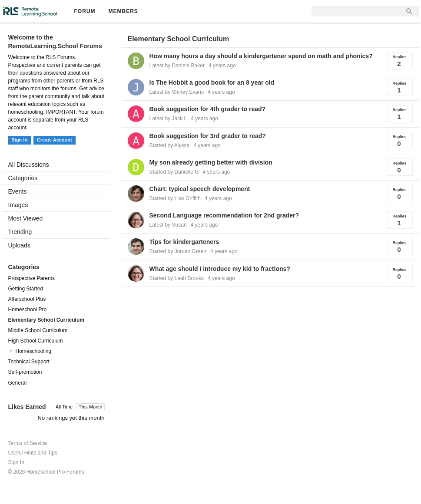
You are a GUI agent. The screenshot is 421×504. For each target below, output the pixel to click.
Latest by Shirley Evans (177, 92)
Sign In (20, 140)
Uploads (19, 245)
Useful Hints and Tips (33, 453)
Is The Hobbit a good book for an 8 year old (212, 82)
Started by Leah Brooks (177, 278)
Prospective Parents (31, 278)
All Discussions (29, 165)
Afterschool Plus (27, 299)
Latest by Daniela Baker (177, 66)
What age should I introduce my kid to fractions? (220, 269)
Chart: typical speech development (200, 189)
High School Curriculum (36, 341)
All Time (64, 407)
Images (18, 205)
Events (18, 191)
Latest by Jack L (168, 119)
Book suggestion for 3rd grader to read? (208, 136)
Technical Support (29, 362)
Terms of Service (28, 443)
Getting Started (26, 289)
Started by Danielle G (174, 172)
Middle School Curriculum (38, 330)
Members (123, 11)
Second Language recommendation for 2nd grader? (224, 215)
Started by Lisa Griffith (175, 198)
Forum (85, 11)
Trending (20, 232)
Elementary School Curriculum (46, 320)
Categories (23, 178)
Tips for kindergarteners (184, 242)
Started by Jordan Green (178, 251)
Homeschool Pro (28, 310)
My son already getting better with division (211, 162)
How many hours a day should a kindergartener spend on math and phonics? (261, 56)
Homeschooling (34, 351)
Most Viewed (26, 218)
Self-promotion (25, 372)
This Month (90, 407)
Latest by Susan (168, 225)
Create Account (55, 140)
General (18, 383)
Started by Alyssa (170, 145)
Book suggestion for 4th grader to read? (208, 109)
